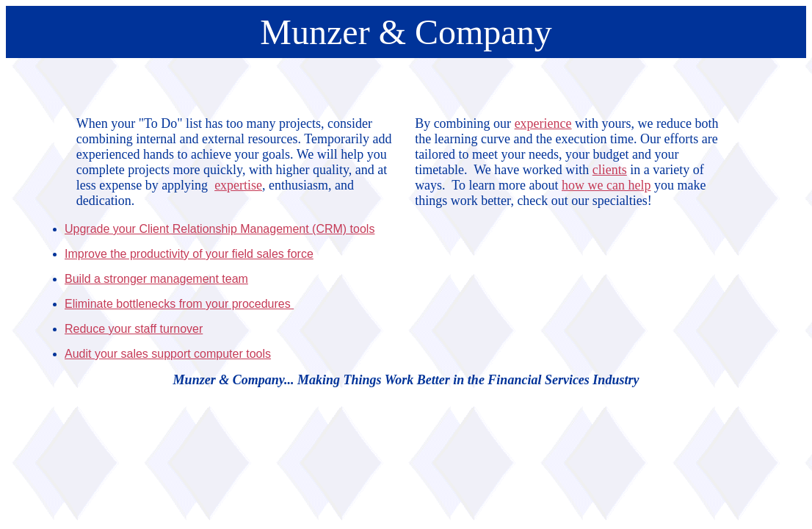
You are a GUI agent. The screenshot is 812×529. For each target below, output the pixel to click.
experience (543, 123)
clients (610, 170)
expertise (238, 185)
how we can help (606, 185)
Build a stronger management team (156, 279)
